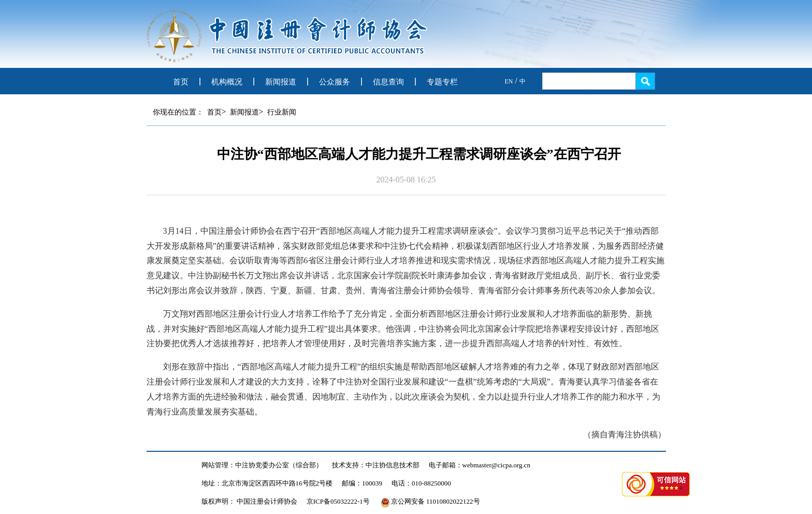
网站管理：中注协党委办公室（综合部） (262, 465)
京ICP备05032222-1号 (338, 501)
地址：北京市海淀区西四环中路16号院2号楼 (267, 483)
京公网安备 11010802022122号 (430, 501)
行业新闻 (282, 112)
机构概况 (227, 82)
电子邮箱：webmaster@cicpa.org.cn (480, 465)
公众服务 (335, 82)
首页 (181, 82)
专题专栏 (442, 82)
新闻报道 (281, 82)
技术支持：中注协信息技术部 (376, 465)
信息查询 (388, 82)
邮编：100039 (362, 483)
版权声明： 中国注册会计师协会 (249, 501)
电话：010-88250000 (421, 483)
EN (509, 81)
